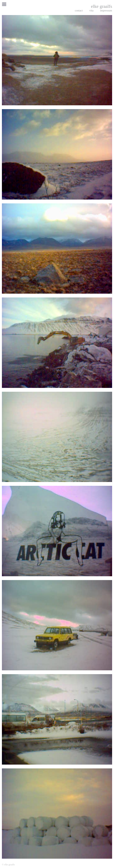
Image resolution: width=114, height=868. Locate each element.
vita (91, 10)
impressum (106, 10)
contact (79, 10)
